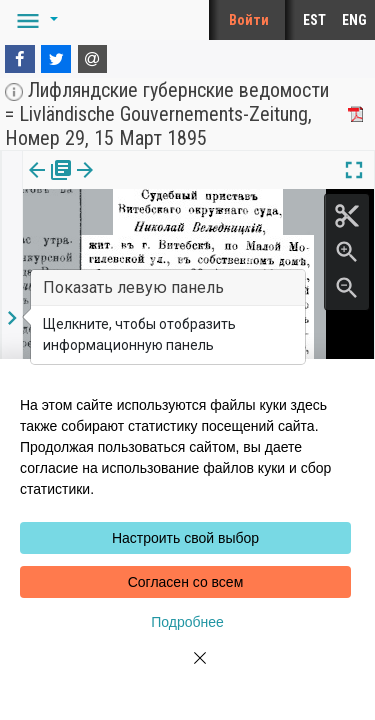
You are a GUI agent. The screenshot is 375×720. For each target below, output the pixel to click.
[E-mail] (93, 59)
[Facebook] (20, 59)
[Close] (188, 670)
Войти (249, 20)
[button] (34, 20)
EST (314, 20)
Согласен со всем (186, 582)
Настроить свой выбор (185, 538)
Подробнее (187, 622)
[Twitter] (56, 59)
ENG (354, 20)
